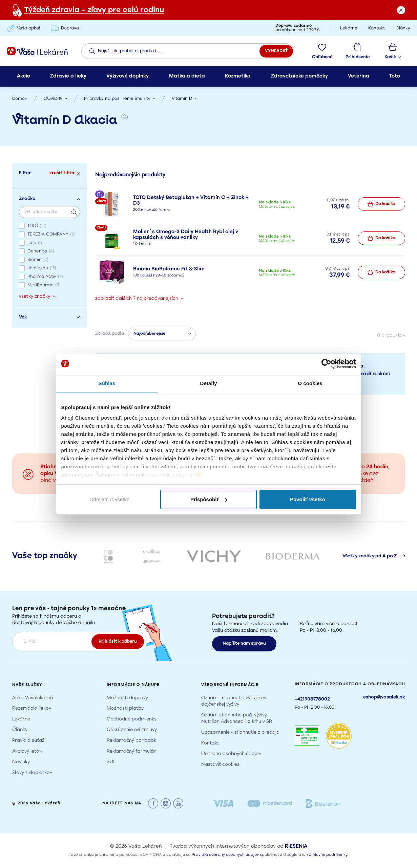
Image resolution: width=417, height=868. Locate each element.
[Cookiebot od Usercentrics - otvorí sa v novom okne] (326, 364)
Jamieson (42, 268)
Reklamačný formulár (131, 751)
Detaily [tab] (209, 383)
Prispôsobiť (209, 499)
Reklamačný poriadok (131, 741)
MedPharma (44, 285)
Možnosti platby (125, 708)
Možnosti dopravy (127, 698)
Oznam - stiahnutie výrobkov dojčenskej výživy (234, 701)
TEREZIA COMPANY (51, 234)
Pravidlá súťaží (29, 741)
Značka (49, 199)
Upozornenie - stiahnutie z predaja (240, 732)
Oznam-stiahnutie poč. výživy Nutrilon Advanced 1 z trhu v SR (237, 719)
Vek (49, 317)
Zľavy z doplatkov (32, 773)
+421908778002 (312, 699)
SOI (111, 762)
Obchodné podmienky (132, 719)
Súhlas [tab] (107, 383)
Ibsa (35, 243)
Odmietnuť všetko (109, 499)
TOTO (37, 226)
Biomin (38, 260)
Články (20, 730)
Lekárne (21, 719)
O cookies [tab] (310, 383)
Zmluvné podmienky (328, 855)
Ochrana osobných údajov (231, 754)
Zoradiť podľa (110, 333)
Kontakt (210, 743)
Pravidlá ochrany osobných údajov (225, 855)
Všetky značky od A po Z (374, 556)
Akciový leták (27, 751)
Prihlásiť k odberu (118, 641)
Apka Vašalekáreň (33, 698)
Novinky (21, 762)
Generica (41, 251)
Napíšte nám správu (244, 643)
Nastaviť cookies (220, 765)
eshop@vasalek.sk (384, 697)
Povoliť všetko (308, 499)
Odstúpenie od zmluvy (132, 730)
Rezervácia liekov (32, 708)
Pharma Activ (45, 277)
